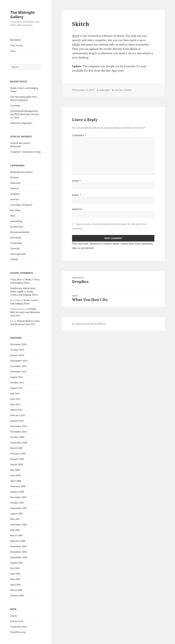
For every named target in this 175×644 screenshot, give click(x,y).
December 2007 (18, 497)
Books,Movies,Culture (21, 172)
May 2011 (15, 404)
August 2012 (17, 377)
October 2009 (17, 437)
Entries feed (17, 621)
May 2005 (15, 579)
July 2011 (15, 393)
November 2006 (19, 525)
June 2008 (15, 475)
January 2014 (17, 355)
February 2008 (18, 486)
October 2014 (17, 350)
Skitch (76, 36)
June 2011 (15, 399)
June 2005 (15, 574)
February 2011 (18, 415)
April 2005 (16, 585)
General (14, 188)
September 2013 (19, 361)
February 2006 (18, 541)
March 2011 (16, 410)
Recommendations (20, 232)
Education (16, 183)
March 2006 (16, 535)
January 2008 (17, 492)
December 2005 (18, 546)
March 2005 (16, 590)
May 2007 (15, 519)
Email (77, 195)
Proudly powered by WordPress (89, 324)
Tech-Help (16, 238)
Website (77, 209)
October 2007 (17, 503)
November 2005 (19, 552)
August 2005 (17, 563)
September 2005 (19, 557)
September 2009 (19, 443)
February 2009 (18, 454)
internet (15, 199)
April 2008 (16, 481)
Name (76, 181)
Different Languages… (22, 123)
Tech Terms (16, 45)
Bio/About (15, 40)
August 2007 (17, 514)
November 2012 (19, 372)
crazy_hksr (16, 279)
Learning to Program (21, 205)
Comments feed (18, 627)
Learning (15, 106)
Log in (13, 616)
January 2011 (17, 421)
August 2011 (17, 388)
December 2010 (18, 426)
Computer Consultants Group (25, 152)
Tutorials (15, 248)
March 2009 (16, 448)
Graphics (15, 194)
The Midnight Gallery (23, 15)
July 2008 (15, 470)
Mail (13, 216)
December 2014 (18, 344)
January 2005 (17, 596)
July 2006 (15, 530)
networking (16, 221)
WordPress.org (18, 632)
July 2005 (15, 568)
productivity (17, 227)
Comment (79, 135)
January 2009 (17, 459)
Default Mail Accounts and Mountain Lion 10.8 (25, 312)
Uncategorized (18, 254)
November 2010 (19, 432)
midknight (104, 90)
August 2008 (17, 464)
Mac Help (15, 210)
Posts (13, 51)
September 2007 (19, 508)
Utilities (14, 259)
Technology (16, 243)
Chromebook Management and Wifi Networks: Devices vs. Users (25, 114)
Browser (15, 177)
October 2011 (17, 383)
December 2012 (18, 366)
